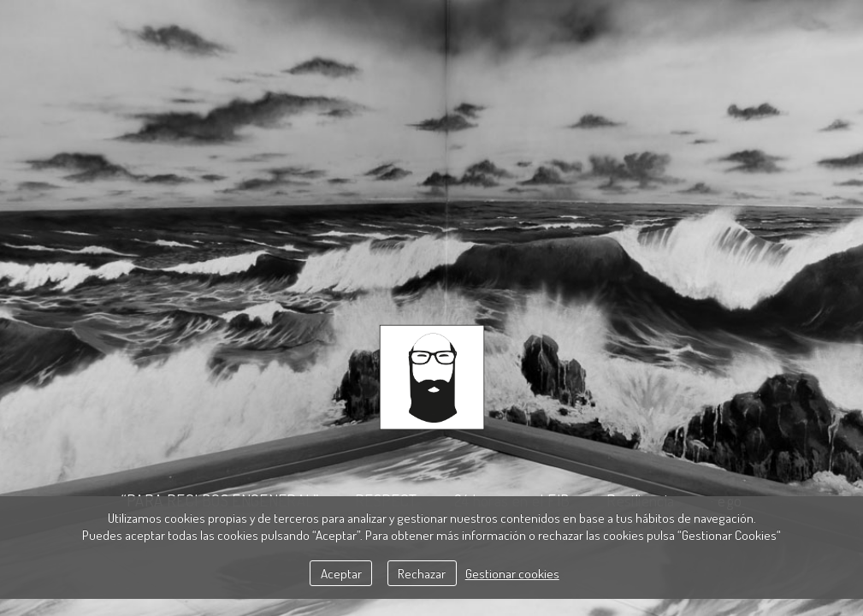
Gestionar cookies (512, 573)
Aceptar (341, 573)
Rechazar (422, 573)
